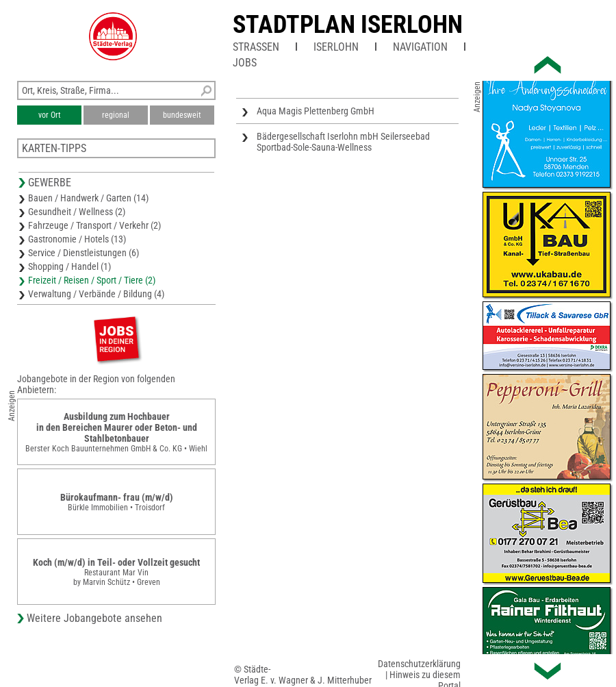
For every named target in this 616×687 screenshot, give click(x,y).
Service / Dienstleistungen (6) (84, 253)
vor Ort (50, 115)
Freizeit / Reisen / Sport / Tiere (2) (92, 280)
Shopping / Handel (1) (69, 266)
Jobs (245, 63)
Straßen (256, 47)
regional (116, 115)
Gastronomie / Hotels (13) (77, 239)
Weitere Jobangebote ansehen (94, 618)
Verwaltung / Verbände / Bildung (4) (96, 294)
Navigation (420, 47)
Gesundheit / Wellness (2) (77, 212)
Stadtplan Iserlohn (348, 25)
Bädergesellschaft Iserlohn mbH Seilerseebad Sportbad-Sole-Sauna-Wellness (343, 142)
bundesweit (182, 115)
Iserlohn (336, 47)
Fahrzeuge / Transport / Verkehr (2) (94, 225)
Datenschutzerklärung (419, 664)
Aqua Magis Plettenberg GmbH (316, 111)
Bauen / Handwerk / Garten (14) (88, 198)
